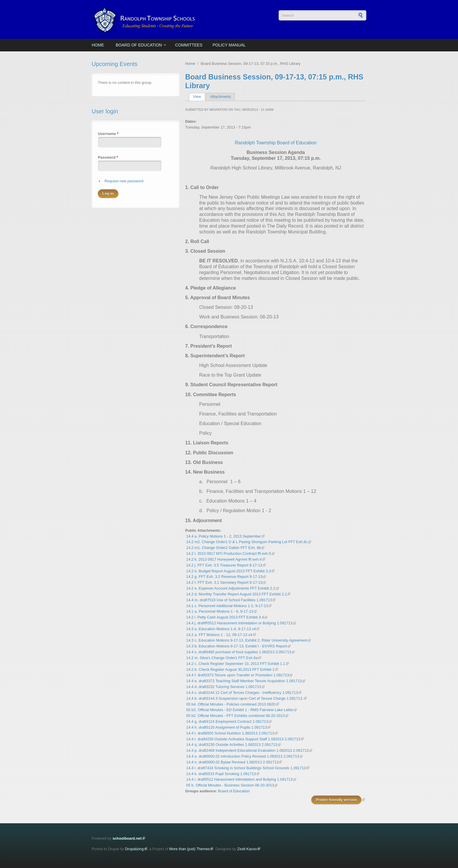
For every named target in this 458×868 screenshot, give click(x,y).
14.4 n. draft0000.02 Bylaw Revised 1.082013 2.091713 (233, 762)
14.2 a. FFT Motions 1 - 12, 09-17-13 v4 (219, 635)
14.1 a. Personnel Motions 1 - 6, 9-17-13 (220, 611)
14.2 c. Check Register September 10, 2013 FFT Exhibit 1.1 (236, 664)
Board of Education (139, 45)
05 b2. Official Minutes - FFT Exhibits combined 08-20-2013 (236, 716)
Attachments (220, 97)
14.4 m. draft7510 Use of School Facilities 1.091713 (229, 600)
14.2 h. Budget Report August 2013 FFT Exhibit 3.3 (229, 571)
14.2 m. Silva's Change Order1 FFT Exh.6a (222, 658)
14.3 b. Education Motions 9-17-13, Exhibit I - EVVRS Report (237, 646)
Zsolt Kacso (247, 849)
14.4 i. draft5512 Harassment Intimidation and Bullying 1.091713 (240, 779)
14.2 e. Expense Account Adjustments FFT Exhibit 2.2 (231, 588)
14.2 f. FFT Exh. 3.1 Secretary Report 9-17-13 (224, 582)
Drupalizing (134, 849)
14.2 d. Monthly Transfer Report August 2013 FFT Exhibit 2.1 (237, 594)
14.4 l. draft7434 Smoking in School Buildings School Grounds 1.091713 (246, 768)
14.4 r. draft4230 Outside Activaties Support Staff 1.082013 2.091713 (243, 739)
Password (108, 157)
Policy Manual (229, 45)
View (199, 97)
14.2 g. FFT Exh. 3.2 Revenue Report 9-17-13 (224, 577)
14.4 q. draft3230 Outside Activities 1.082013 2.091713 (232, 745)
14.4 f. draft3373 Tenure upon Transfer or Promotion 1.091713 (238, 675)
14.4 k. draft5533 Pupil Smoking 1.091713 (221, 774)
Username (108, 134)
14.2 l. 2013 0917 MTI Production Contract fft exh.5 (229, 553)
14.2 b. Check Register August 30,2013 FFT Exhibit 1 (230, 669)
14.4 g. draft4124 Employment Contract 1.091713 (227, 721)
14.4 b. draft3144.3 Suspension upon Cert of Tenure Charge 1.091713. (245, 698)
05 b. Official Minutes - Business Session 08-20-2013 (230, 785)
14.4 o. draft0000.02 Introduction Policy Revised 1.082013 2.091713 (243, 756)
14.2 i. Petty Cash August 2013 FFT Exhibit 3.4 (225, 617)
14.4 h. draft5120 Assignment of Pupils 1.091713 (227, 727)
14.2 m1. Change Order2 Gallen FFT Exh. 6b (224, 548)
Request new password (124, 181)
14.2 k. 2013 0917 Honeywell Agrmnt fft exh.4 (224, 559)
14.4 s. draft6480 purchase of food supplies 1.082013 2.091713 (239, 652)
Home (98, 45)
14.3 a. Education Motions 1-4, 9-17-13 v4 (221, 629)
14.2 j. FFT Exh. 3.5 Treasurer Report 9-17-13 (224, 565)
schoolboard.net (127, 838)
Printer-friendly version (336, 800)
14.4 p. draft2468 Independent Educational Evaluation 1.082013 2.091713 (248, 750)
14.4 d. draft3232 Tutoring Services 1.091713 (224, 687)
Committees (189, 45)
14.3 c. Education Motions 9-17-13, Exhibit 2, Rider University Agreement (247, 640)
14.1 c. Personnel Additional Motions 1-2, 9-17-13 (227, 606)
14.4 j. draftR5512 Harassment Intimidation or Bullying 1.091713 (240, 623)
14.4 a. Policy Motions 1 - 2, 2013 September (224, 536)
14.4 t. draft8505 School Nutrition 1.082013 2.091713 (230, 733)
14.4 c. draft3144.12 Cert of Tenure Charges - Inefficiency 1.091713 (242, 693)
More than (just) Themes (189, 849)
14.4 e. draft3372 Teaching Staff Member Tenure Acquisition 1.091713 (244, 681)
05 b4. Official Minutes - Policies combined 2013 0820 (231, 704)
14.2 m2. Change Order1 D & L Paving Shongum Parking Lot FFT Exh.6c (247, 542)
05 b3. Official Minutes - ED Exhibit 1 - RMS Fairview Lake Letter (240, 710)
